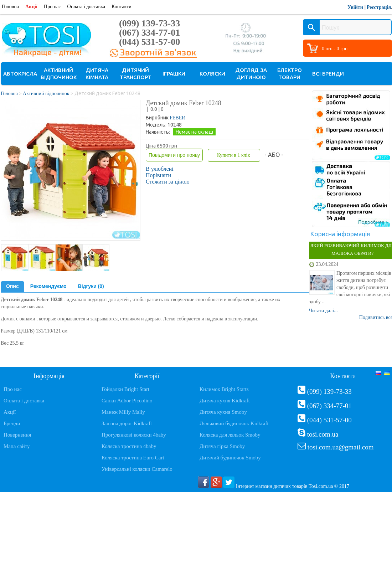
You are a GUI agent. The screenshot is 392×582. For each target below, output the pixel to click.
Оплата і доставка (86, 7)
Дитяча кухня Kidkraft (225, 401)
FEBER (177, 118)
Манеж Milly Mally (123, 412)
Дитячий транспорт (136, 74)
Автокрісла (20, 74)
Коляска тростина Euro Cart (133, 458)
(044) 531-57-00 (149, 42)
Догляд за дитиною (251, 74)
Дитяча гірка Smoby (222, 446)
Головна (10, 7)
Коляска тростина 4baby (129, 446)
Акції (31, 7)
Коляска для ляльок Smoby (230, 435)
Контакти (122, 7)
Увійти (355, 7)
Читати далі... (323, 311)
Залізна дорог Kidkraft (127, 423)
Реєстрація (379, 7)
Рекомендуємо (48, 286)
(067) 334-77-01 (149, 33)
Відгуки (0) (91, 286)
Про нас (52, 7)
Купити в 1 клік (233, 155)
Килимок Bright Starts (224, 389)
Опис (12, 286)
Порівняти (158, 175)
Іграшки (174, 74)
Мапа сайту (17, 446)
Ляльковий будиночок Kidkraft (234, 423)
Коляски (212, 74)
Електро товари (290, 74)
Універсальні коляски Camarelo (137, 469)
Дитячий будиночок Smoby (230, 458)
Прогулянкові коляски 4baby (134, 435)
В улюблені (160, 169)
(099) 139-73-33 (149, 23)
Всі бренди (328, 74)
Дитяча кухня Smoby (223, 412)
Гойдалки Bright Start (125, 389)
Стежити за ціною (168, 182)
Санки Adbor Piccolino (127, 401)
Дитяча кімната (97, 74)
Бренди (12, 423)
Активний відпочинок (59, 74)
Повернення (17, 435)
